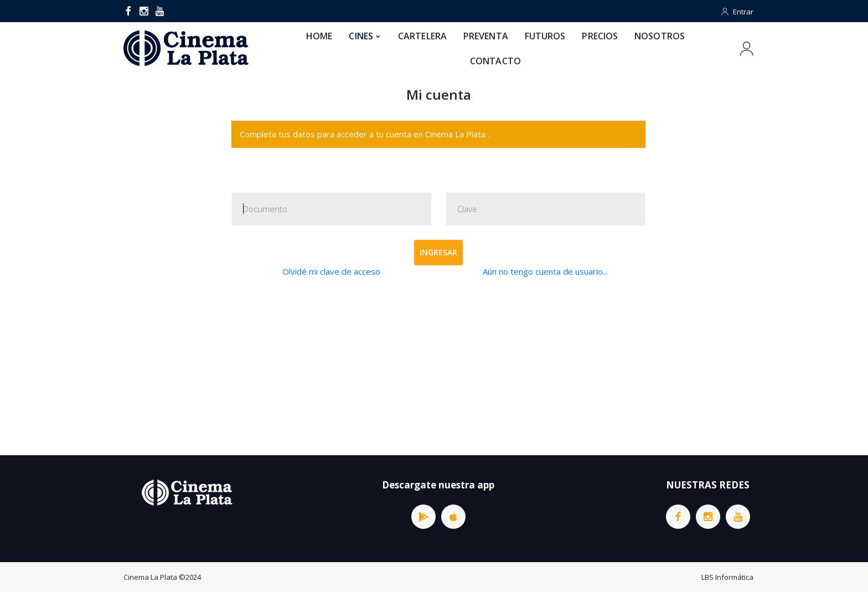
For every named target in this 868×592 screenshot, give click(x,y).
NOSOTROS (660, 36)
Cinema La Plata (150, 577)
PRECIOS (600, 36)
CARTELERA (422, 36)
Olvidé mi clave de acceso (331, 271)
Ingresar (438, 252)
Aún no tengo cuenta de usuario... (545, 271)
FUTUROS (545, 36)
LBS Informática (727, 577)
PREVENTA (486, 36)
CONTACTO (495, 61)
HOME (319, 36)
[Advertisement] (438, 367)
